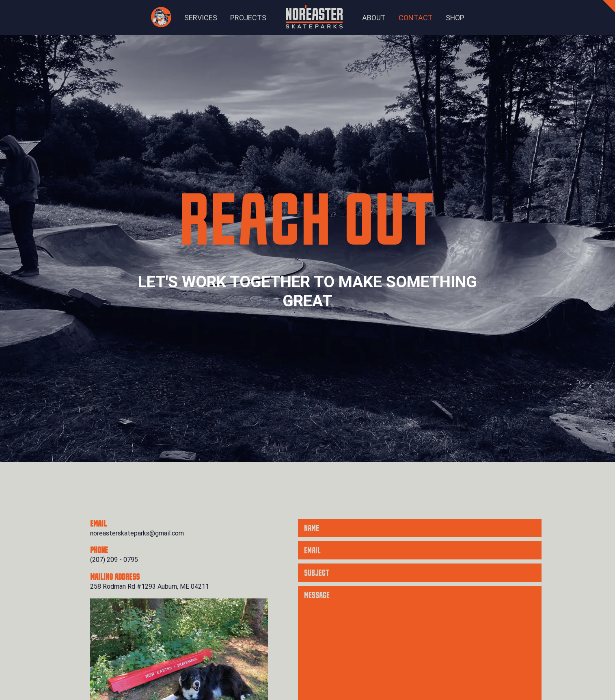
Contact (416, 18)
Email (312, 551)
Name (312, 529)
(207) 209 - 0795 (114, 560)
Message (317, 596)
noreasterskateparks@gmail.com (137, 533)
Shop (455, 18)
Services (201, 18)
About (374, 18)
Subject (317, 573)
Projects (248, 18)
